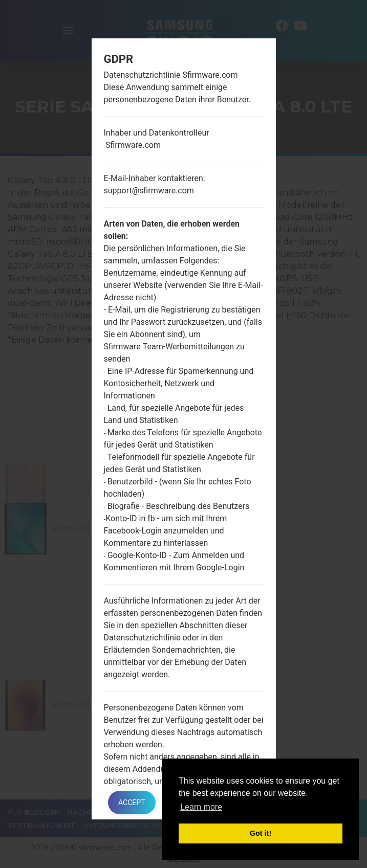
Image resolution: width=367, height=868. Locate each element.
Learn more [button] (201, 807)
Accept (132, 803)
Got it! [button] (261, 833)
